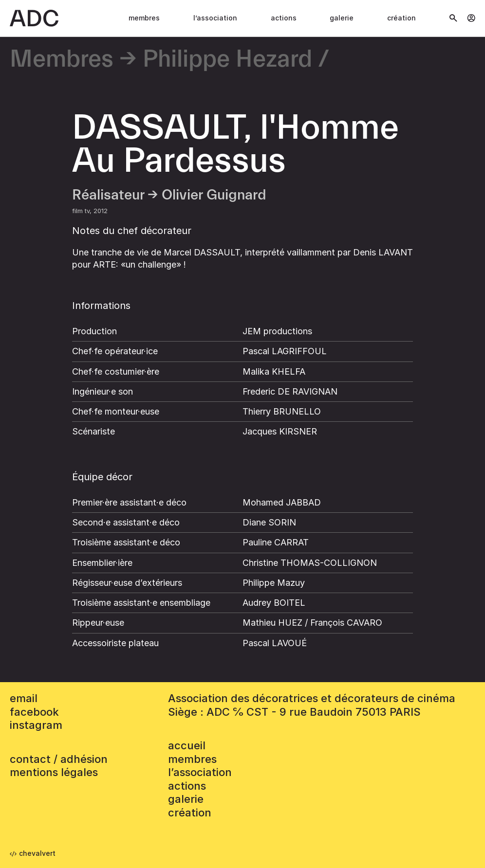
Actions (284, 18)
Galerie (342, 18)
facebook (34, 712)
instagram (36, 725)
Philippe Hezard (227, 60)
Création (401, 18)
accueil (187, 745)
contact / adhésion (59, 759)
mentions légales (54, 772)
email (24, 698)
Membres (144, 18)
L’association (215, 18)
